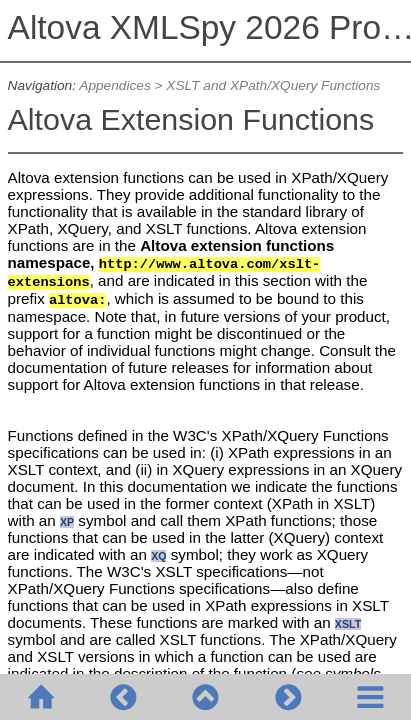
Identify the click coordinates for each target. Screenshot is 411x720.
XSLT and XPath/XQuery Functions (273, 85)
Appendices (114, 85)
